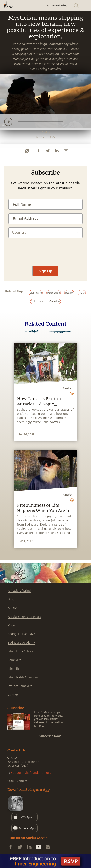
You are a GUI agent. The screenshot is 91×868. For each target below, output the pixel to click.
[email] (66, 151)
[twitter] (48, 151)
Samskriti (15, 660)
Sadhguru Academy (21, 643)
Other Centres (18, 781)
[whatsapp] (27, 151)
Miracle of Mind (19, 591)
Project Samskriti (20, 686)
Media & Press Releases (24, 617)
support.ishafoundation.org (31, 773)
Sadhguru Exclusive (21, 634)
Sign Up (45, 271)
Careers (13, 695)
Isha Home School (21, 651)
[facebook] (38, 151)
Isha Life (14, 669)
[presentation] (45, 250)
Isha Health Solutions (23, 678)
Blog (11, 599)
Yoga (11, 626)
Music (12, 608)
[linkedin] (57, 151)
